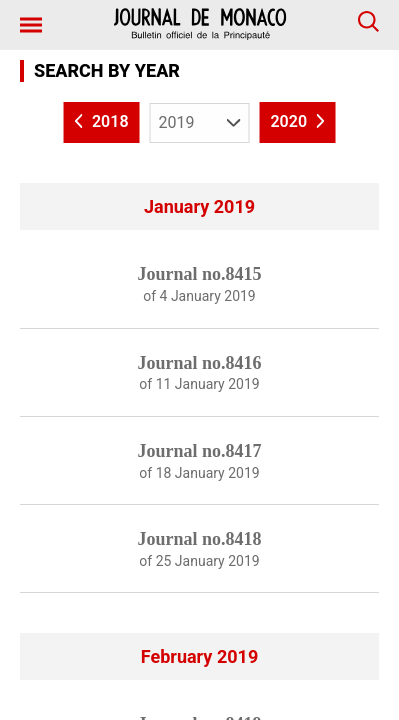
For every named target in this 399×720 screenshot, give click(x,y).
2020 (297, 122)
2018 (102, 122)
